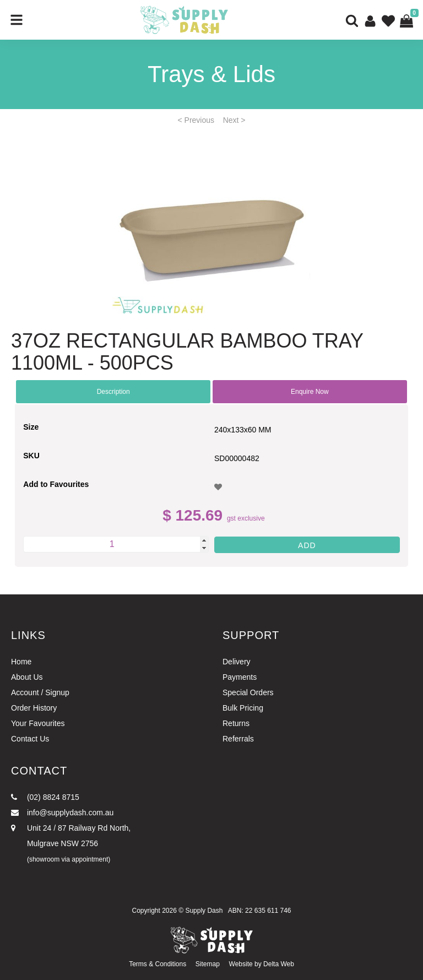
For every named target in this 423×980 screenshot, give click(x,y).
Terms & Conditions (158, 964)
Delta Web (279, 964)
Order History (34, 708)
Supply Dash (204, 911)
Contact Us (30, 739)
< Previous (196, 120)
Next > (234, 120)
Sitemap (208, 964)
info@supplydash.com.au (62, 813)
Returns (236, 723)
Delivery (237, 662)
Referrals (238, 739)
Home (21, 662)
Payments (240, 677)
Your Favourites (38, 723)
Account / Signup (40, 692)
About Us (27, 677)
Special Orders (248, 692)
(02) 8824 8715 (45, 797)
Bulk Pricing (243, 708)
